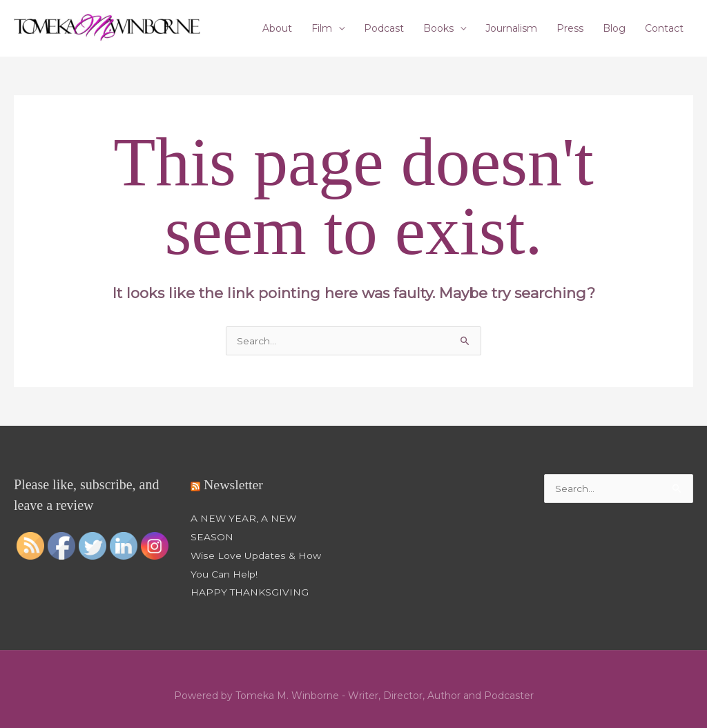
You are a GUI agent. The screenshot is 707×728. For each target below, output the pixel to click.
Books (438, 28)
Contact (664, 28)
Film (322, 28)
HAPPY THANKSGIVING (250, 591)
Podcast (384, 28)
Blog (614, 28)
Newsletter (234, 486)
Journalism (511, 28)
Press (570, 28)
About (277, 28)
